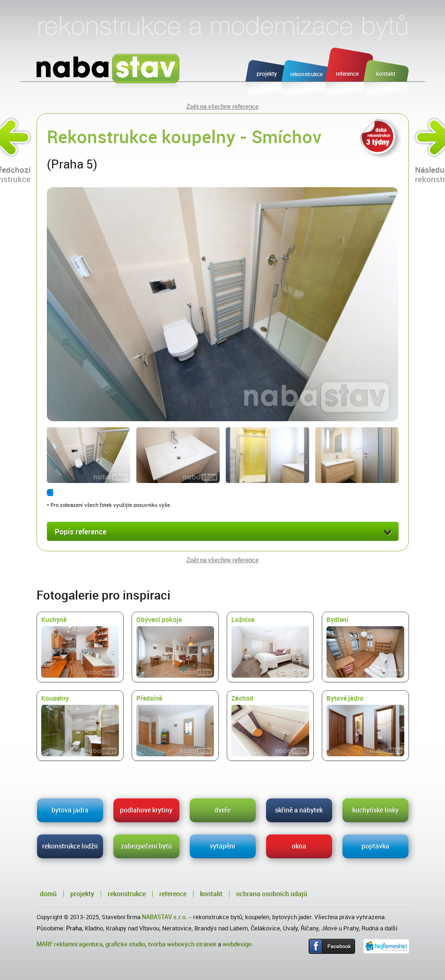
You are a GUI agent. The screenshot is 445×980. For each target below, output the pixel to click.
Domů (48, 894)
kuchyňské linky (375, 810)
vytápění (222, 846)
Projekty (82, 894)
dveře (222, 810)
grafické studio (125, 944)
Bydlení (365, 647)
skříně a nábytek (299, 810)
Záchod (270, 725)
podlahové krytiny (146, 810)
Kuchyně (80, 647)
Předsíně (175, 725)
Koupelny (80, 725)
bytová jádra (70, 810)
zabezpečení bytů (146, 846)
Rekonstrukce (127, 894)
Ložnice (270, 647)
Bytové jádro (365, 725)
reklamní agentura (78, 944)
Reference (173, 894)
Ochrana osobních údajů (272, 894)
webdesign (237, 944)
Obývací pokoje (175, 647)
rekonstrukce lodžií (70, 846)
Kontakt (211, 894)
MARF (44, 944)
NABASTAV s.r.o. (165, 917)
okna (299, 846)
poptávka (375, 846)
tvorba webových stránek (182, 944)
